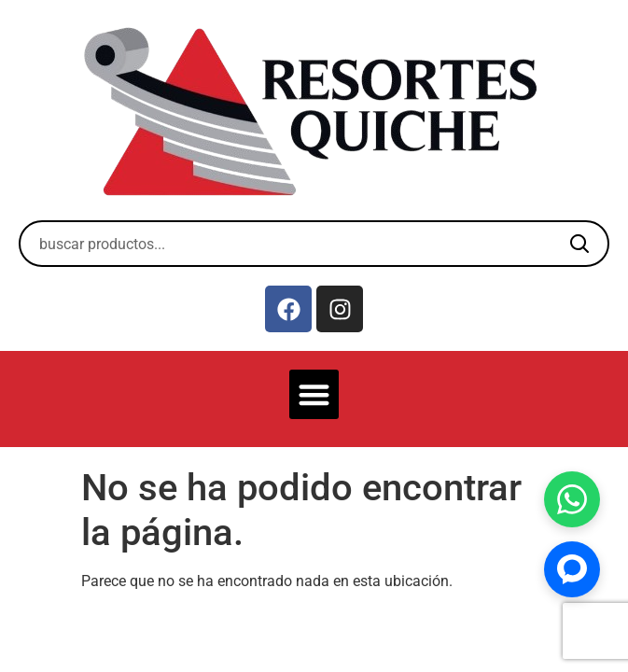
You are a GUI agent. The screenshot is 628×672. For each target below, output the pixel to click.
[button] (314, 394)
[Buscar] (579, 244)
